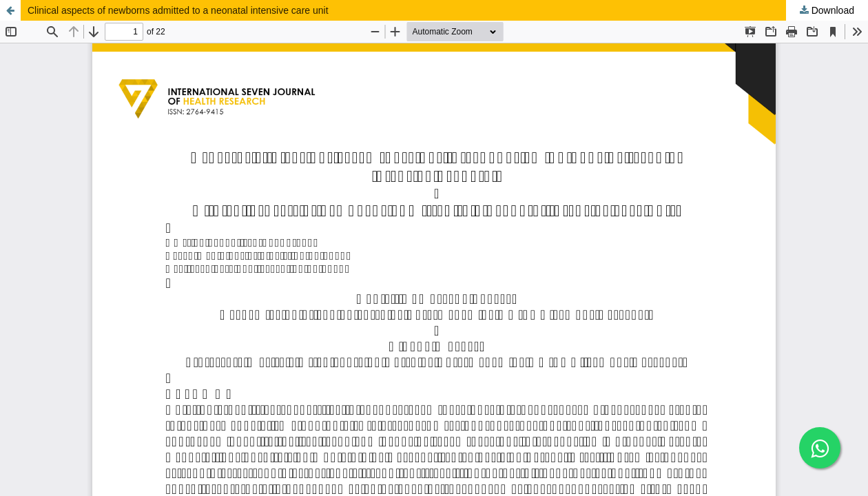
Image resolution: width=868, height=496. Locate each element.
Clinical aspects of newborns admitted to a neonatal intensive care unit (178, 10)
